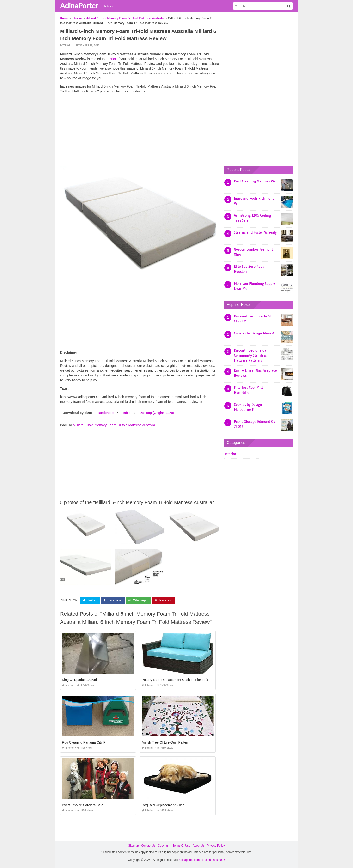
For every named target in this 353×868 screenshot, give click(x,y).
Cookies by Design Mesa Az (255, 333)
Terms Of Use (181, 846)
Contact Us (148, 846)
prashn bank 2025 (213, 860)
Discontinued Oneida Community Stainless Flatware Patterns (250, 355)
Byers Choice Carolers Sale (83, 805)
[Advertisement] (140, 131)
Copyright (164, 846)
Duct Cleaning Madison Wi (254, 181)
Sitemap (134, 846)
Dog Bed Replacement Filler (163, 805)
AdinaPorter (79, 6)
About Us (198, 846)
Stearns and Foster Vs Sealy (255, 232)
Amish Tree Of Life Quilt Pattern (165, 742)
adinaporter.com (189, 860)
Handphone (105, 413)
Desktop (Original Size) (157, 413)
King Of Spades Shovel (79, 680)
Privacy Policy (216, 846)
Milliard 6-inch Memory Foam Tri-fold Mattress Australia (114, 425)
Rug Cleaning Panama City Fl (84, 742)
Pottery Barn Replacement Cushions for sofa (175, 680)
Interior (110, 6)
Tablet (127, 413)
